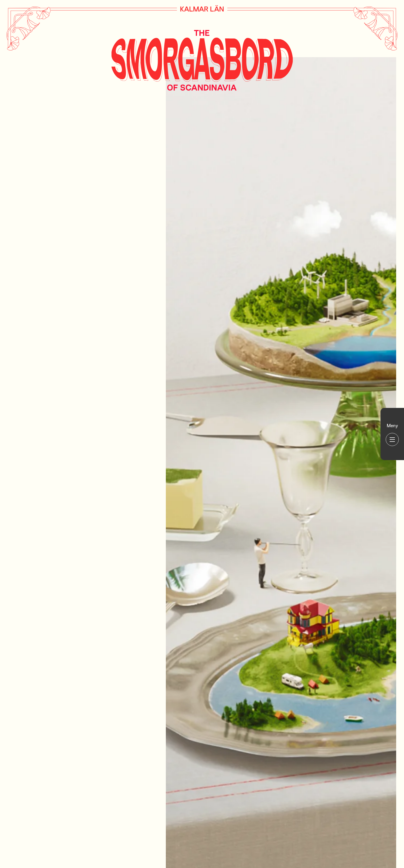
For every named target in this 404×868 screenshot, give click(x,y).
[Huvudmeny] (392, 434)
